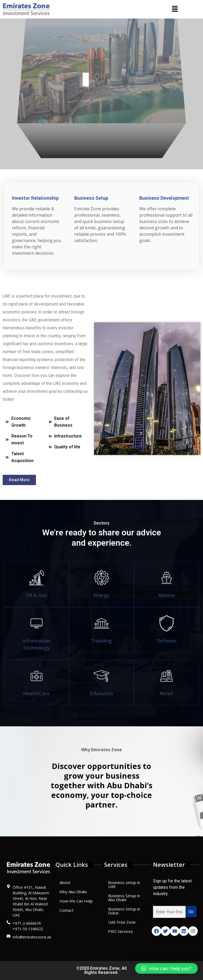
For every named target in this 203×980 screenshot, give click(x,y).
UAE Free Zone (122, 922)
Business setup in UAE (124, 884)
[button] (175, 9)
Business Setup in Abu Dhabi (124, 898)
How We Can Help (76, 901)
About (65, 882)
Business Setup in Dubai (124, 911)
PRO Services (121, 931)
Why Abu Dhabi (73, 892)
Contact (66, 910)
